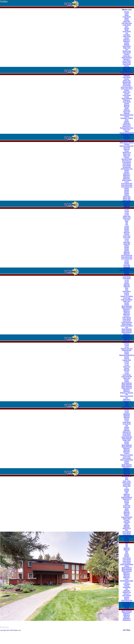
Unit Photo (127, 35)
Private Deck (127, 124)
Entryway (127, 316)
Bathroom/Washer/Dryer (127, 270)
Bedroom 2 (127, 41)
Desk (127, 221)
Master (127, 30)
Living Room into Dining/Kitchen (127, 323)
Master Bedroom (127, 57)
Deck (127, 288)
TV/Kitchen (127, 584)
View (127, 49)
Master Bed (127, 21)
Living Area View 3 (127, 89)
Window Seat (127, 218)
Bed (127, 223)
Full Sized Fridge (127, 159)
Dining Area (127, 48)
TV (127, 487)
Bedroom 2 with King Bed (127, 393)
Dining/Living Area (127, 348)
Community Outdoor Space (127, 119)
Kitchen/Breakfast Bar (127, 115)
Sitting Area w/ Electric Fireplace (127, 143)
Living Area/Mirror (127, 299)
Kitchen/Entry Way (127, 134)
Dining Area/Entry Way (127, 146)
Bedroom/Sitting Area (127, 128)
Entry (127, 26)
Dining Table (127, 440)
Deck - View (127, 481)
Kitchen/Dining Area (127, 72)
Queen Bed (127, 147)
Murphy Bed (127, 69)
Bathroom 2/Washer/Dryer (127, 341)
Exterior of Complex (127, 296)
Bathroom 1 (127, 175)
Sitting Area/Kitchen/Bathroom (127, 132)
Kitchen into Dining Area (127, 326)
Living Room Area (127, 183)
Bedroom (127, 44)
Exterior (127, 12)
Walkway (127, 599)
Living (127, 13)
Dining (127, 15)
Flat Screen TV (127, 160)
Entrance (127, 272)
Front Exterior (127, 162)
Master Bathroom (127, 386)
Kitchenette (127, 414)
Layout (127, 182)
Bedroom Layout (127, 337)
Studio (127, 108)
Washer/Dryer (127, 152)
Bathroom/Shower (127, 497)
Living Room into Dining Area (127, 377)
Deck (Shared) (127, 317)
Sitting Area (127, 71)
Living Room (127, 17)
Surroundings (127, 291)
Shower (127, 151)
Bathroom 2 (127, 178)
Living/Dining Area (127, 169)
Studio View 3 (127, 126)
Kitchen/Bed (127, 587)
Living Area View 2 (127, 87)
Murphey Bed (127, 51)
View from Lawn (127, 23)
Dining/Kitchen (127, 350)
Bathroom (127, 75)
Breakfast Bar (127, 82)
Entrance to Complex (127, 455)
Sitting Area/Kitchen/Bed (127, 140)
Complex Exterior (127, 407)
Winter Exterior (127, 180)
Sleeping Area (127, 62)
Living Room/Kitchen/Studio (127, 580)
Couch (127, 582)
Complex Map (127, 360)
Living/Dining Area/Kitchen (127, 166)
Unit (127, 33)
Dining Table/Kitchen (127, 460)
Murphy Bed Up (127, 201)
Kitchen (127, 20)
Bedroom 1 (127, 39)
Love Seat (127, 219)
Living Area (127, 111)
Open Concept (127, 458)
